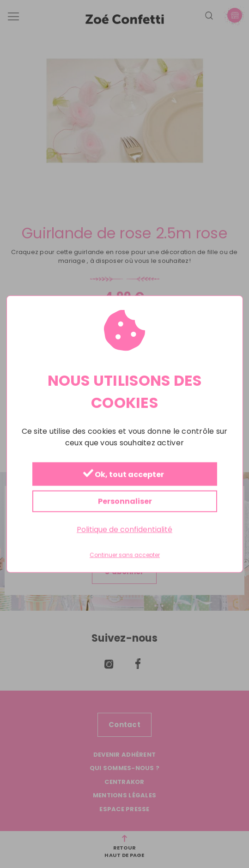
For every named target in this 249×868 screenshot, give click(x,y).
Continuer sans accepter (124, 555)
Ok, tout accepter (123, 475)
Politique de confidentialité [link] (124, 530)
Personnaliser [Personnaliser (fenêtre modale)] (124, 501)
